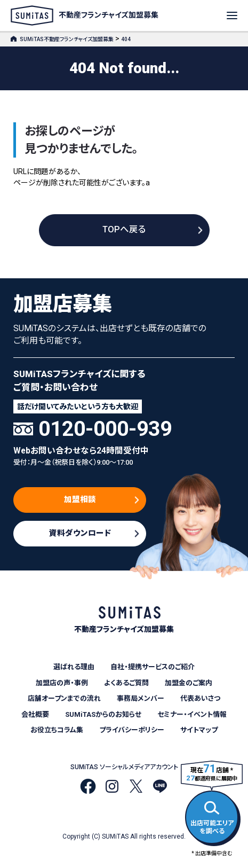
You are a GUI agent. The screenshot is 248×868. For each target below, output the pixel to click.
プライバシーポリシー (132, 730)
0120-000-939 (105, 429)
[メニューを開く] (232, 15)
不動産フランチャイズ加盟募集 (85, 15)
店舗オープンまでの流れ (64, 698)
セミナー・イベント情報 (192, 714)
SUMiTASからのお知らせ (103, 714)
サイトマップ (199, 730)
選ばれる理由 (74, 667)
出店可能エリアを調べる (212, 816)
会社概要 (35, 714)
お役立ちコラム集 (57, 730)
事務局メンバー (141, 698)
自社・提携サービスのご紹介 (153, 667)
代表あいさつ (200, 698)
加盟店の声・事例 (62, 683)
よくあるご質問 (126, 683)
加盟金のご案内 (189, 683)
